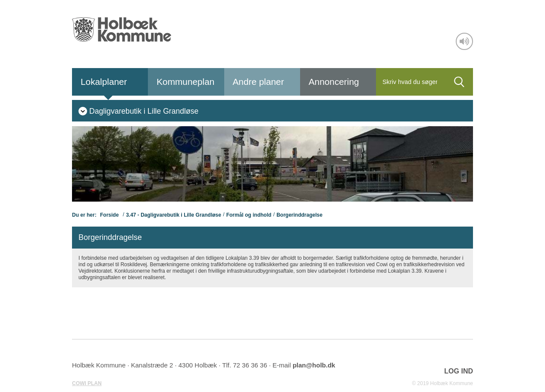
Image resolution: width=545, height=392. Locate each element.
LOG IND (459, 371)
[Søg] (411, 82)
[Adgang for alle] (464, 41)
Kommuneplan (185, 82)
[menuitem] (138, 111)
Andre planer (258, 82)
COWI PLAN (87, 383)
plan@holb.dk (314, 365)
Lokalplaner (104, 82)
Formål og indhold (249, 215)
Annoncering (334, 82)
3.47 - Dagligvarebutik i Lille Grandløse (174, 215)
